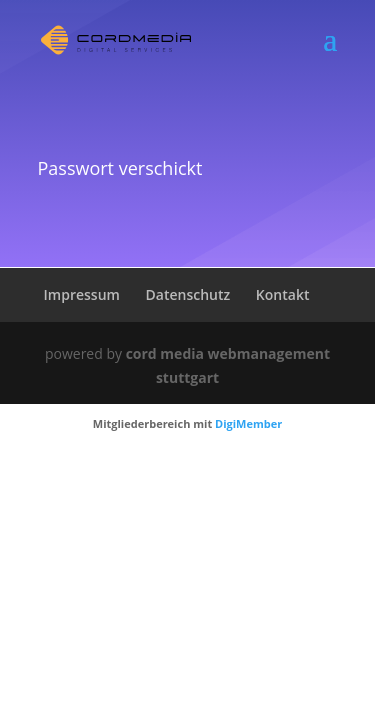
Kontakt (283, 294)
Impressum (82, 294)
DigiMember (248, 423)
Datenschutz (188, 294)
